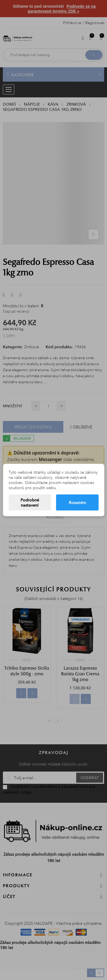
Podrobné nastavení (30, 503)
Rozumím (77, 503)
